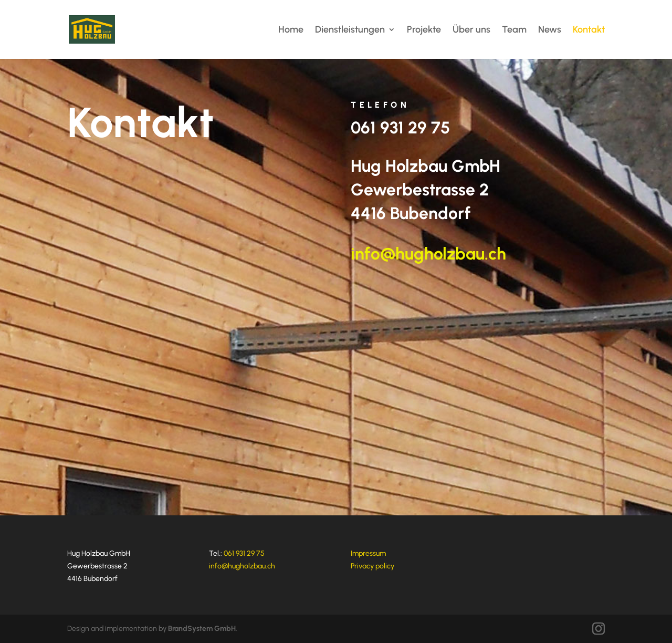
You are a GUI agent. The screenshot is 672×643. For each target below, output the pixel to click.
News (550, 30)
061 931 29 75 (400, 128)
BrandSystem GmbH (202, 629)
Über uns (471, 30)
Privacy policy (372, 566)
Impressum (368, 553)
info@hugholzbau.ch (428, 254)
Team (514, 30)
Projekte (424, 30)
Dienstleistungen (350, 30)
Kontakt (589, 30)
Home (291, 30)
